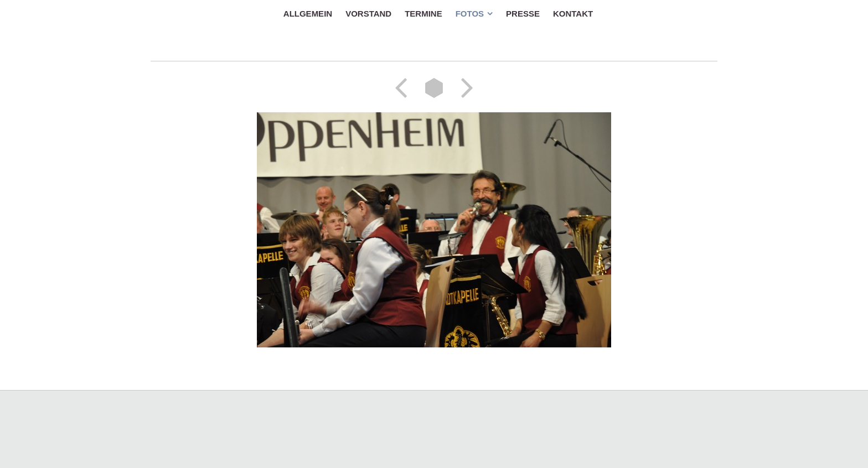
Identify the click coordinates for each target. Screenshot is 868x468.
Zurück (405, 88)
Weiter (463, 88)
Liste (434, 88)
